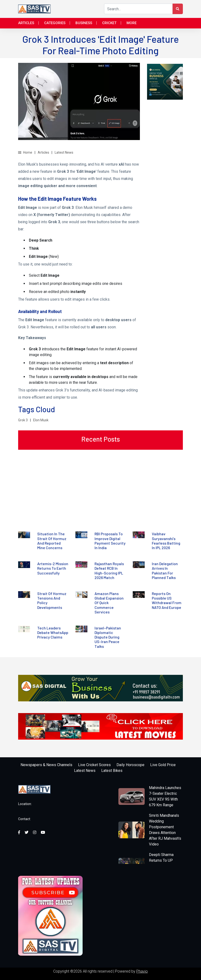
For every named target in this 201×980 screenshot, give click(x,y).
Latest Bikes (112, 771)
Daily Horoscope (130, 765)
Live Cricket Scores (94, 765)
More (132, 23)
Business (84, 23)
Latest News (64, 152)
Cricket (109, 23)
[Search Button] (178, 9)
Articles (26, 23)
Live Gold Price (163, 765)
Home (25, 152)
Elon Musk (41, 420)
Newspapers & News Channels (46, 765)
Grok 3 (23, 420)
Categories (55, 23)
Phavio (142, 971)
